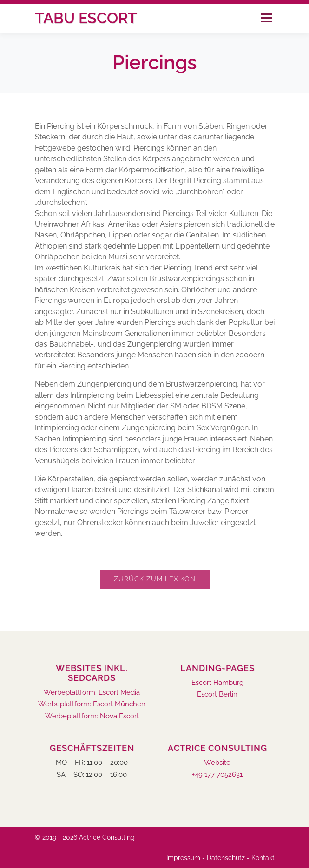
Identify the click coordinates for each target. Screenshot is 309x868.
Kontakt (263, 858)
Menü (266, 18)
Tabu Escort (86, 18)
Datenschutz (226, 858)
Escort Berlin (217, 694)
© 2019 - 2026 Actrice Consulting (85, 837)
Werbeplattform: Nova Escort (92, 716)
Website (217, 763)
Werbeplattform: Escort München (92, 704)
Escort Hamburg (217, 683)
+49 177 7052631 (217, 775)
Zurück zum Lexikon (155, 579)
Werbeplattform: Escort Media (92, 693)
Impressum (183, 858)
